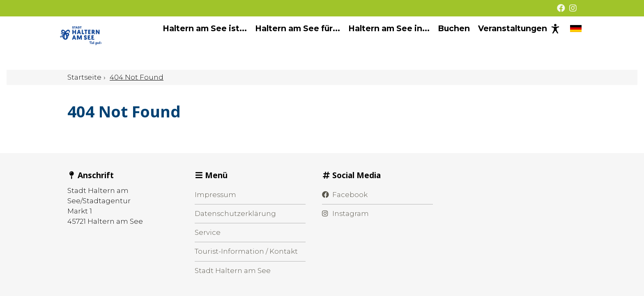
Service (208, 232)
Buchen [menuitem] (446, 43)
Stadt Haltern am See (233, 271)
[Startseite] (107, 43)
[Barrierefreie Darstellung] (548, 43)
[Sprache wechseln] (568, 43)
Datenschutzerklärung (235, 213)
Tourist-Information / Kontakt (246, 251)
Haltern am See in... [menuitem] (382, 43)
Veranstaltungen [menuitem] (505, 43)
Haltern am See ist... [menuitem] (197, 43)
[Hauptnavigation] (347, 43)
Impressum (215, 195)
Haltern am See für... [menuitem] (290, 43)
